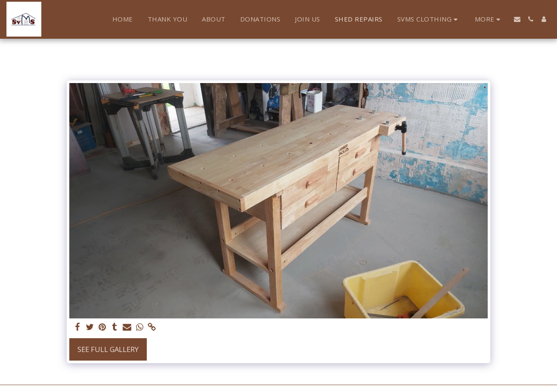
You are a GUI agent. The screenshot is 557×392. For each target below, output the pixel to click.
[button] (429, 19)
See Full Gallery (108, 349)
